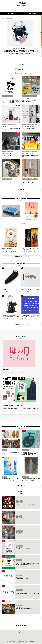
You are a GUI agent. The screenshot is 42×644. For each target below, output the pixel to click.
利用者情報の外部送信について (32, 637)
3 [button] (23, 59)
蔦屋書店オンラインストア (21, 639)
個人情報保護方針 (24, 637)
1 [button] (19, 59)
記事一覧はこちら (22, 485)
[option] (21, 36)
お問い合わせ (6, 637)
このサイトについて (17, 637)
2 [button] (21, 59)
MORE (22, 189)
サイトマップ (11, 637)
